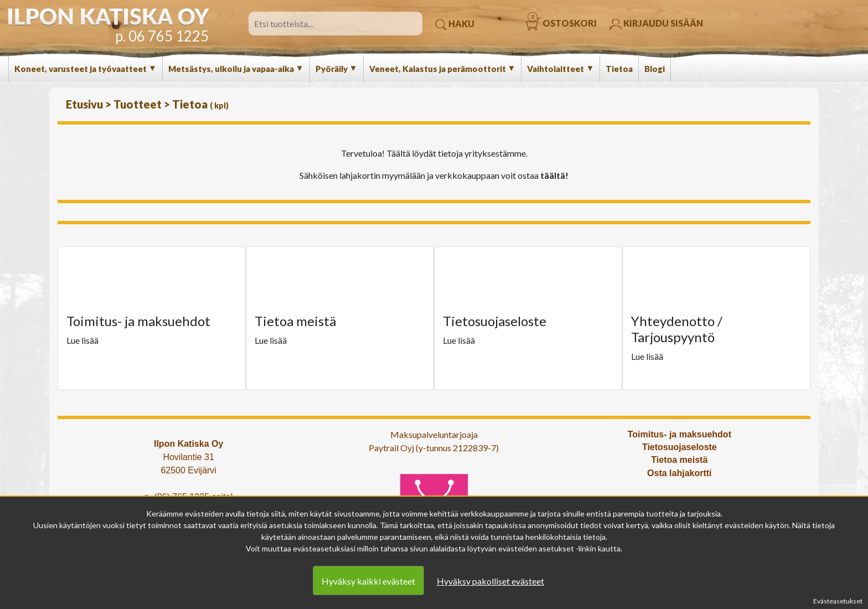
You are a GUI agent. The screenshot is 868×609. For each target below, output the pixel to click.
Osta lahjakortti (679, 473)
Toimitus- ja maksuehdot (680, 434)
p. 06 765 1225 (162, 36)
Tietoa (619, 69)
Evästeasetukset (838, 601)
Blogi (655, 69)
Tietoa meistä (679, 460)
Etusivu (86, 104)
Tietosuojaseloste (680, 447)
